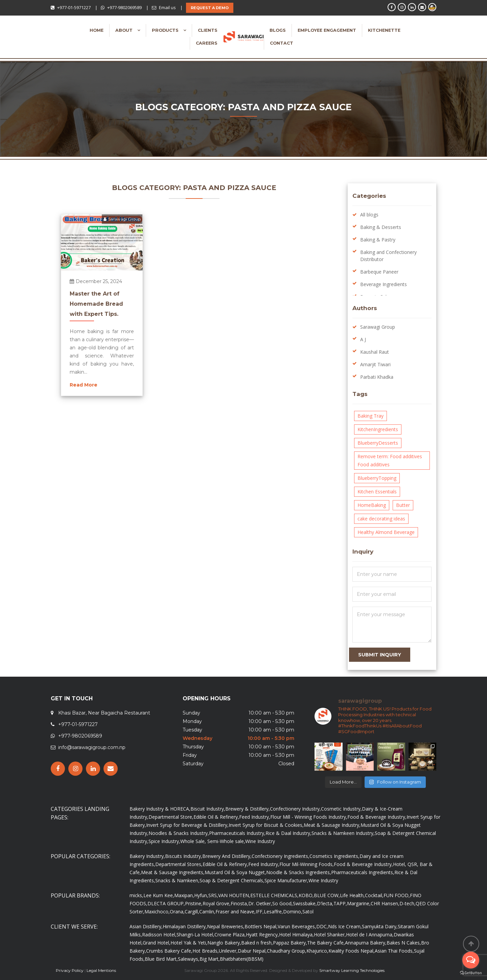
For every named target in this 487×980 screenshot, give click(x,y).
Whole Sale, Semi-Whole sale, (213, 841)
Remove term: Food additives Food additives (390, 460)
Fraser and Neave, (236, 912)
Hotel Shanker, (330, 935)
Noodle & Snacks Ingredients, (299, 872)
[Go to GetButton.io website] (471, 973)
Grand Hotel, (157, 943)
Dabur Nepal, (252, 951)
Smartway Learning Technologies (352, 970)
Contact (282, 43)
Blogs (278, 30)
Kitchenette (384, 30)
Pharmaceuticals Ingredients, (363, 872)
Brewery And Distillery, (227, 856)
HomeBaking (372, 505)
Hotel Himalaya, (296, 935)
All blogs (369, 215)
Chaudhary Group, (287, 951)
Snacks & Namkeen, (177, 880)
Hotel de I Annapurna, (370, 935)
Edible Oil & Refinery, (216, 817)
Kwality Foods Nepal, (352, 951)
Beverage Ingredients (384, 284)
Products (166, 30)
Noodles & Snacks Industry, (179, 833)
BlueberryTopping (377, 478)
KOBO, (306, 895)
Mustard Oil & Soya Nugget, (235, 872)
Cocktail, (374, 895)
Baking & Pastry (378, 240)
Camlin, (207, 912)
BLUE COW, (327, 895)
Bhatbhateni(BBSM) (242, 959)
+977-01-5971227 (74, 7)
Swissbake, (305, 903)
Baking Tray (370, 416)
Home (97, 30)
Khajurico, (317, 951)
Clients (208, 30)
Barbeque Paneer (379, 272)
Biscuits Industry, (184, 856)
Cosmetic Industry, (341, 809)
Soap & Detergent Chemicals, (232, 880)
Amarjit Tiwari (375, 364)
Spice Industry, (164, 841)
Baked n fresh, (257, 943)
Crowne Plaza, (230, 935)
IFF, (260, 912)
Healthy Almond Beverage (386, 532)
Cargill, (192, 912)
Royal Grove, (217, 903)
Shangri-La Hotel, (195, 935)
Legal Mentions (101, 970)
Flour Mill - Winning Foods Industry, (309, 817)
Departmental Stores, (179, 864)
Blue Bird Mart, (161, 959)
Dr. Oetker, (260, 903)
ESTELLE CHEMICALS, (274, 895)
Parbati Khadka (377, 377)
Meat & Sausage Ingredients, (173, 872)
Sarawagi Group (122, 219)
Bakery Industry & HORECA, (160, 809)
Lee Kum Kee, (159, 895)
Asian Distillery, (146, 926)
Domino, (293, 912)
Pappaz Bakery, (290, 943)
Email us (167, 7)
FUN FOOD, (397, 895)
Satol (308, 912)
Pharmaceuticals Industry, (237, 833)
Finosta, (239, 903)
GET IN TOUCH (72, 698)
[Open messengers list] (471, 960)
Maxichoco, (157, 912)
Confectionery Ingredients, (281, 856)
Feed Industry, (255, 817)
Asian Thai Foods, (394, 951)
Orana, (177, 912)
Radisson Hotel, (159, 935)
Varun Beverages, (297, 926)
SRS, (213, 895)
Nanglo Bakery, (224, 943)
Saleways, (189, 959)
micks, (136, 895)
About (125, 30)
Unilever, (228, 951)
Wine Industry (260, 841)
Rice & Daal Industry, (288, 833)
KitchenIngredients (378, 429)
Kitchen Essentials (377, 492)
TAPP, (340, 903)
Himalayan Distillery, (185, 926)
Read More (84, 385)
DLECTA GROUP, (166, 903)
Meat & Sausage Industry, (332, 825)
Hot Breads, (206, 951)
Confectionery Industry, (295, 809)
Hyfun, (201, 895)
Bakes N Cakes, (404, 943)
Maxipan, (184, 895)
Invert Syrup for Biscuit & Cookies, (266, 825)
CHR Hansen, (385, 903)
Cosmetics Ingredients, (334, 856)
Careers (207, 43)
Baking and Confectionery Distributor (388, 256)
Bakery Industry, (147, 856)
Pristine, (194, 903)
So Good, (283, 903)
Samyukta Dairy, (380, 926)
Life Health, (352, 895)
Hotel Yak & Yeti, (189, 943)
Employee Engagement (327, 30)
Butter (403, 505)
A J (363, 339)
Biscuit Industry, (208, 809)
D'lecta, (325, 903)
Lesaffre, (273, 912)
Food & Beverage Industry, (377, 817)
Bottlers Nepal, (261, 926)
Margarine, (359, 903)
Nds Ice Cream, (345, 926)
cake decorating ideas (381, 519)
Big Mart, (210, 959)
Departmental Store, (171, 817)
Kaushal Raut (375, 352)
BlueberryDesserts (378, 443)
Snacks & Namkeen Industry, (343, 833)
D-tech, (408, 903)
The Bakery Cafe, (326, 943)
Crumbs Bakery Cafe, (169, 951)
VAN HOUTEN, (234, 895)
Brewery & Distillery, (248, 809)
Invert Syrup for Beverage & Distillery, (187, 825)
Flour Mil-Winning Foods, (307, 864)
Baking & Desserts (381, 227)
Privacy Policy (70, 970)
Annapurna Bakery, (366, 943)
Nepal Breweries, (226, 926)
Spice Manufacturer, (286, 880)
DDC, (322, 926)
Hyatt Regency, (262, 935)
